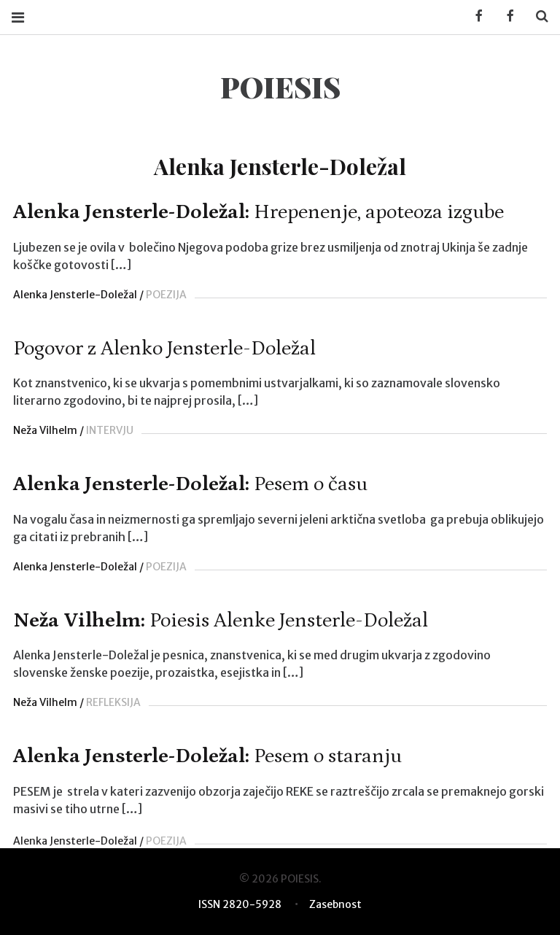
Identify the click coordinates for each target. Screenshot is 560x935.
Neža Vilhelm (45, 430)
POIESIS (280, 86)
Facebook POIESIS (505, 16)
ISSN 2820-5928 (240, 904)
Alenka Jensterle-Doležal (75, 295)
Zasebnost (335, 904)
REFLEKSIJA (113, 702)
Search (537, 16)
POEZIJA (166, 295)
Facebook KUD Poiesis (474, 16)
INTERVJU (110, 430)
